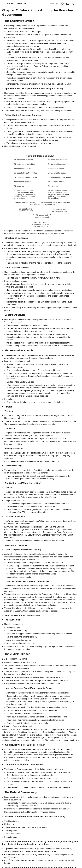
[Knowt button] (78, 4)
